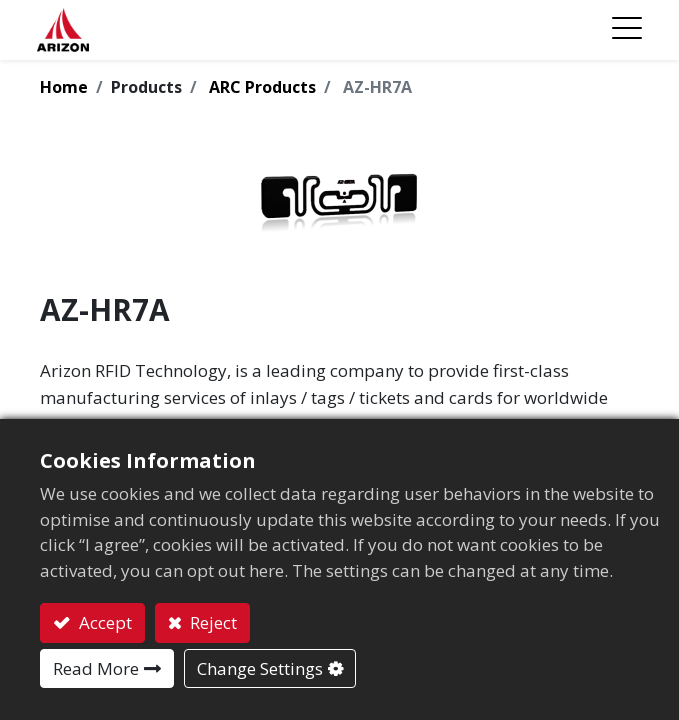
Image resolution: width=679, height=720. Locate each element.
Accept (103, 622)
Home (64, 87)
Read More (96, 668)
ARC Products (262, 87)
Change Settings (260, 668)
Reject (211, 622)
